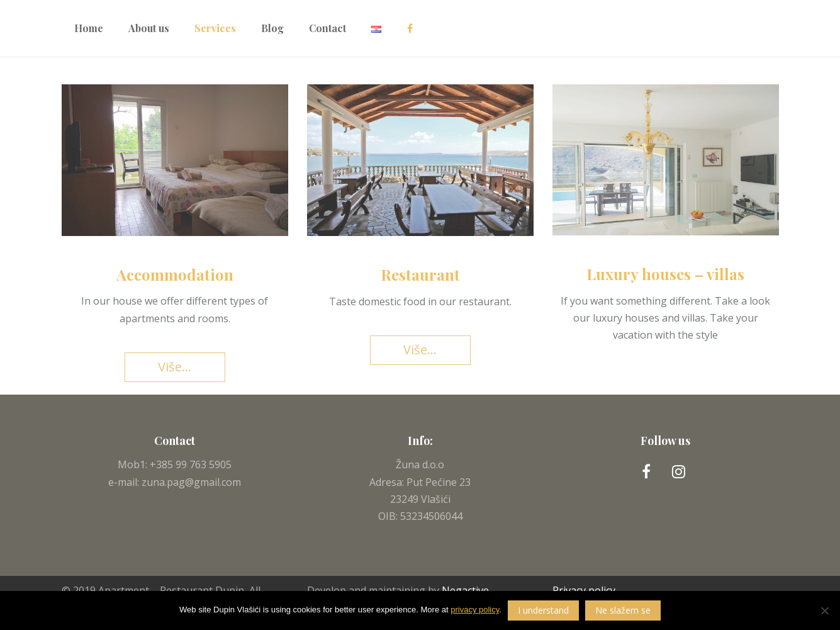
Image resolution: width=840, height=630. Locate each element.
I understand (543, 610)
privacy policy (475, 610)
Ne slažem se (623, 610)
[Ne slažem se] (824, 610)
